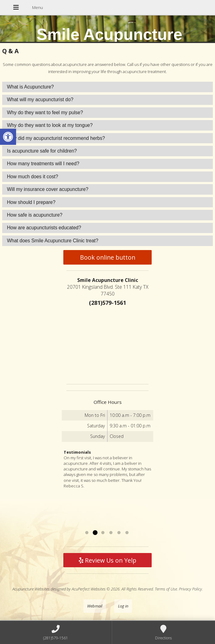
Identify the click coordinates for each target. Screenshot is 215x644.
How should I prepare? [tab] (31, 202)
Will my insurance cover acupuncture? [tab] (48, 189)
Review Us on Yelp (107, 560)
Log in (123, 606)
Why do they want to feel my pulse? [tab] (45, 112)
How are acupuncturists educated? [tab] (44, 228)
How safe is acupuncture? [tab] (35, 215)
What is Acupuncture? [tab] (31, 87)
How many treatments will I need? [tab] (43, 164)
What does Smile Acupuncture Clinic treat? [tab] (53, 241)
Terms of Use (166, 589)
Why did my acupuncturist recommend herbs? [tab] (56, 138)
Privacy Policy (190, 589)
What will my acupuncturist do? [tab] (40, 99)
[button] (8, 137)
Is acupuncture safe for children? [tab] (42, 151)
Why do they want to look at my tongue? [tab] (50, 125)
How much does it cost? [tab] (33, 177)
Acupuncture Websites (31, 589)
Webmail (95, 606)
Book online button (108, 257)
